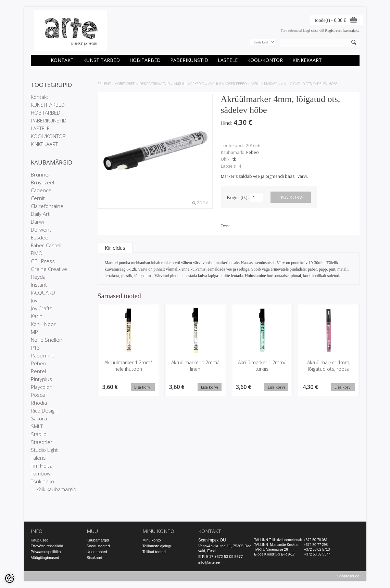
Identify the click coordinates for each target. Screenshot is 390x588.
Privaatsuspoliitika (46, 552)
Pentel (38, 371)
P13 (35, 348)
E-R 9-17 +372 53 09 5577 (221, 557)
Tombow (41, 473)
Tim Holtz (41, 466)
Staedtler (42, 442)
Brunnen (41, 174)
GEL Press (43, 261)
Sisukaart (95, 558)
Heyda (38, 277)
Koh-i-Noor (43, 324)
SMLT (37, 426)
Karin (37, 316)
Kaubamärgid (98, 540)
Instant (39, 285)
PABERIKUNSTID (189, 60)
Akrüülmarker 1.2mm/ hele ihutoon (128, 366)
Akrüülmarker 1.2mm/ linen (195, 366)
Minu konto (152, 540)
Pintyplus (41, 379)
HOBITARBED (145, 60)
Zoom (203, 203)
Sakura (39, 418)
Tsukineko (42, 481)
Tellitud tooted (154, 552)
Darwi (37, 222)
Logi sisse (311, 30)
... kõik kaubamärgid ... (56, 489)
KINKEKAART (307, 60)
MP (34, 332)
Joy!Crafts (42, 308)
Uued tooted (97, 552)
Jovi (35, 300)
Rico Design (44, 410)
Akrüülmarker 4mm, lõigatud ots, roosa (329, 366)
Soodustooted (98, 546)
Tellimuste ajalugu (157, 546)
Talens (38, 458)
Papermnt (42, 355)
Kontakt (62, 60)
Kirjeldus (115, 248)
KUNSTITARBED (102, 60)
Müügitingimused (45, 558)
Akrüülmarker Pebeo (227, 84)
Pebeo (39, 363)
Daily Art (40, 214)
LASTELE (228, 60)
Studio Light (44, 450)
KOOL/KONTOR (265, 60)
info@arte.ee (209, 562)
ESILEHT (104, 84)
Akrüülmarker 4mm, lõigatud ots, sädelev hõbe (294, 84)
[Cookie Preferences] (10, 578)
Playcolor (41, 387)
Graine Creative (49, 269)
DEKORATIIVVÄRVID (155, 84)
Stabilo (39, 434)
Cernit (38, 198)
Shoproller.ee (348, 576)
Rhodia (39, 403)
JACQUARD (43, 292)
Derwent (41, 230)
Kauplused (40, 540)
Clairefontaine (47, 206)
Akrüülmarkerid (189, 84)
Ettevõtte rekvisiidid (47, 546)
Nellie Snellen (47, 340)
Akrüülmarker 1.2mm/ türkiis (262, 366)
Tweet (226, 226)
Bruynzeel (42, 182)
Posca (38, 395)
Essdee (40, 237)
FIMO (37, 253)
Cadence (41, 190)
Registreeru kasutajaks (342, 30)
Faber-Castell (46, 245)
